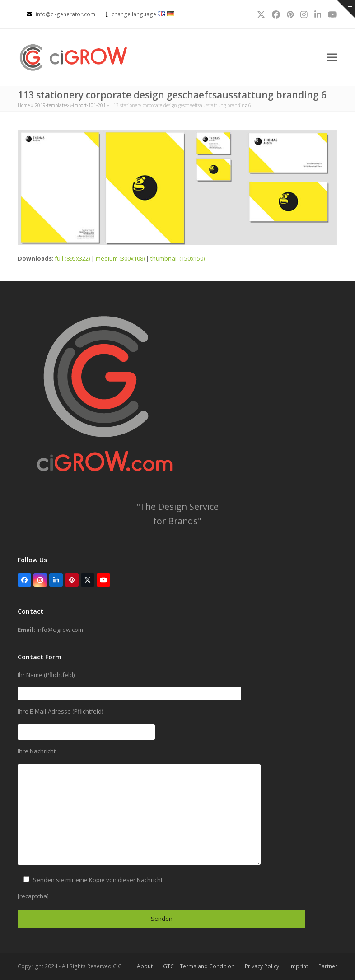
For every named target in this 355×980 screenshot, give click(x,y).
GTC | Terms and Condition (199, 966)
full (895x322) (72, 258)
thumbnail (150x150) (177, 258)
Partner (328, 966)
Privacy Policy (262, 966)
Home (24, 105)
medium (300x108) (120, 258)
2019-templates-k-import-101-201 (70, 105)
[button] (332, 58)
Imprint (299, 966)
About (145, 966)
